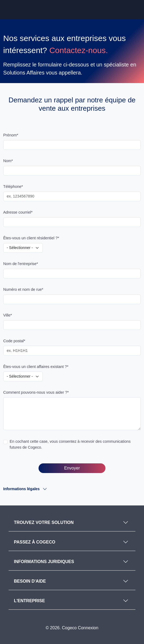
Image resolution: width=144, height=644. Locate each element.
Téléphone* (13, 187)
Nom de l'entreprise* (21, 264)
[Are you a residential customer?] (23, 248)
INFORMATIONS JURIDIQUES (44, 562)
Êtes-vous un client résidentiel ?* (31, 238)
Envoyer (72, 468)
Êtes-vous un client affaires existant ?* (36, 367)
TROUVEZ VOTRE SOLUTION (44, 522)
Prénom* (11, 135)
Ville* (8, 315)
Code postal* (14, 341)
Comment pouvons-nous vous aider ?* (36, 392)
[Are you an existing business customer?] (23, 376)
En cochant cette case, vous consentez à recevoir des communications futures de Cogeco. (70, 444)
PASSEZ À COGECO (35, 542)
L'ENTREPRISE (29, 601)
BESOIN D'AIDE (30, 581)
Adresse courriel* (18, 212)
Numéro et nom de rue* (23, 289)
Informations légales (22, 489)
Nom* (8, 161)
